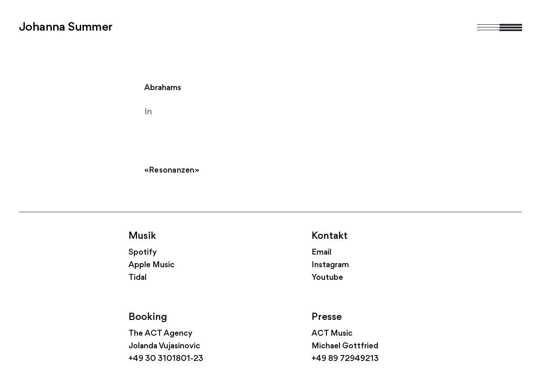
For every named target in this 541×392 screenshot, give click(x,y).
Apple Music (151, 265)
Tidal (138, 278)
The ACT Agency (160, 334)
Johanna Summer (66, 27)
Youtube (327, 278)
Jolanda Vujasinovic (164, 346)
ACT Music (332, 334)
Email (321, 253)
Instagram (330, 265)
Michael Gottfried (345, 346)
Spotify (143, 253)
